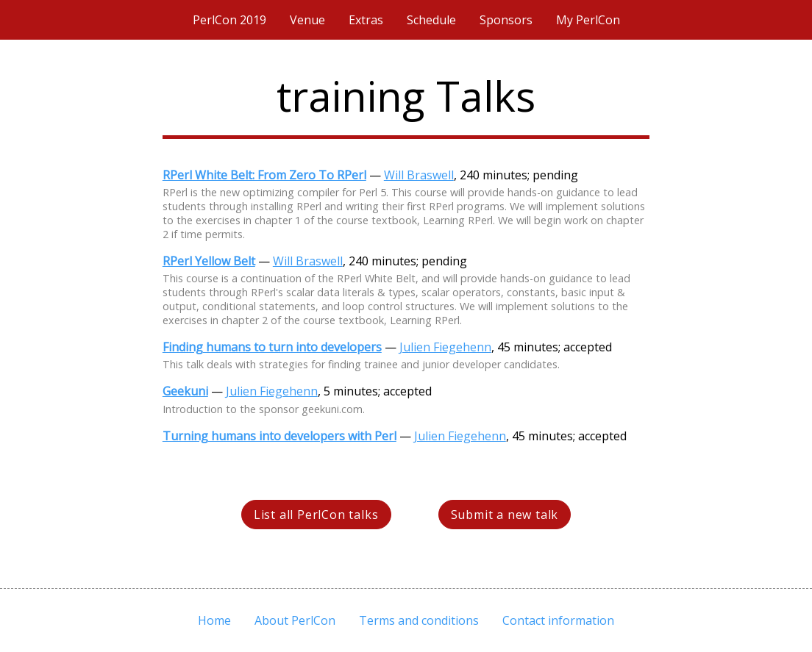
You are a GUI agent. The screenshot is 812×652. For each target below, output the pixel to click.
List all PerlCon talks (316, 515)
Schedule (431, 20)
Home (214, 620)
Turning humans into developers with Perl (279, 436)
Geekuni (185, 391)
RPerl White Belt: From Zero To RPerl (264, 175)
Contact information (558, 620)
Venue (307, 20)
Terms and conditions (419, 620)
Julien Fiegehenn (445, 347)
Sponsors (506, 20)
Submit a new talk (505, 515)
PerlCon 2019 (229, 20)
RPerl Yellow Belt (209, 261)
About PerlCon (295, 620)
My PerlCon (588, 20)
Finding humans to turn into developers (272, 347)
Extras (366, 20)
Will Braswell (419, 175)
